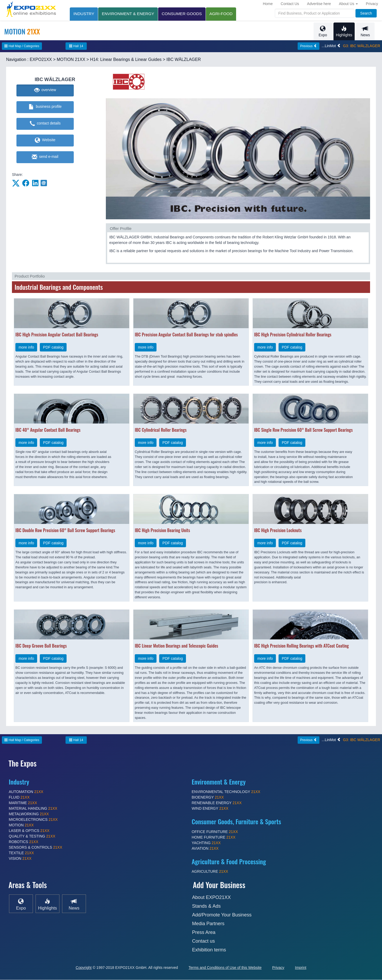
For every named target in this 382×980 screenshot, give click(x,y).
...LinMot (331, 46)
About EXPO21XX (211, 898)
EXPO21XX (41, 60)
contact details (45, 124)
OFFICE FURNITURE (215, 832)
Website (45, 141)
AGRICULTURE (210, 872)
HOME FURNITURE (214, 838)
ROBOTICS (23, 842)
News (365, 31)
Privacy (372, 4)
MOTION (21, 825)
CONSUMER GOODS (183, 14)
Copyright (84, 968)
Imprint (301, 968)
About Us (348, 4)
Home (268, 4)
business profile (45, 107)
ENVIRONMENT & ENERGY (129, 14)
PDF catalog (53, 348)
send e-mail (45, 157)
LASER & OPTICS (29, 831)
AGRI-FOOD (223, 14)
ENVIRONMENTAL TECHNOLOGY (226, 792)
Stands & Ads (206, 906)
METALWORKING (29, 814)
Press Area (204, 933)
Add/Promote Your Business (222, 915)
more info (26, 348)
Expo (323, 31)
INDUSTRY (84, 14)
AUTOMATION (26, 792)
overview (45, 91)
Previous (309, 46)
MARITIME (23, 803)
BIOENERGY (208, 798)
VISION (20, 859)
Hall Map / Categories (22, 46)
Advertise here (319, 4)
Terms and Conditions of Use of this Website (225, 968)
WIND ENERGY (210, 809)
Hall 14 (76, 46)
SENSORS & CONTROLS (36, 848)
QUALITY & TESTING (32, 836)
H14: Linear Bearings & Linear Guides (126, 60)
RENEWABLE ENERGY (217, 803)
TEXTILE (21, 853)
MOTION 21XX (71, 60)
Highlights (344, 31)
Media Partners (208, 924)
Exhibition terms (209, 950)
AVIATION (205, 849)
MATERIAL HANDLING (33, 809)
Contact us (203, 941)
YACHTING (206, 843)
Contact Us (290, 4)
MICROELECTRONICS (33, 820)
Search (366, 13)
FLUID (19, 798)
